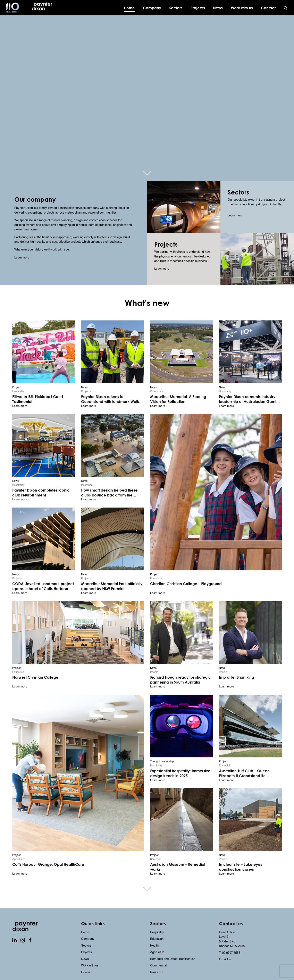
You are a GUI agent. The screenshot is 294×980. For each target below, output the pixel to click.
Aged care (157, 941)
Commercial (158, 954)
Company (88, 927)
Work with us (90, 954)
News (85, 947)
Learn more (22, 257)
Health (154, 934)
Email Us (225, 948)
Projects (86, 941)
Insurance (157, 961)
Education (157, 927)
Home (85, 921)
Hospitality (157, 921)
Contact (86, 961)
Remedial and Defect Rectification (173, 947)
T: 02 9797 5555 (230, 941)
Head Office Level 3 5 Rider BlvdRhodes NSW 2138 (232, 928)
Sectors (86, 934)
